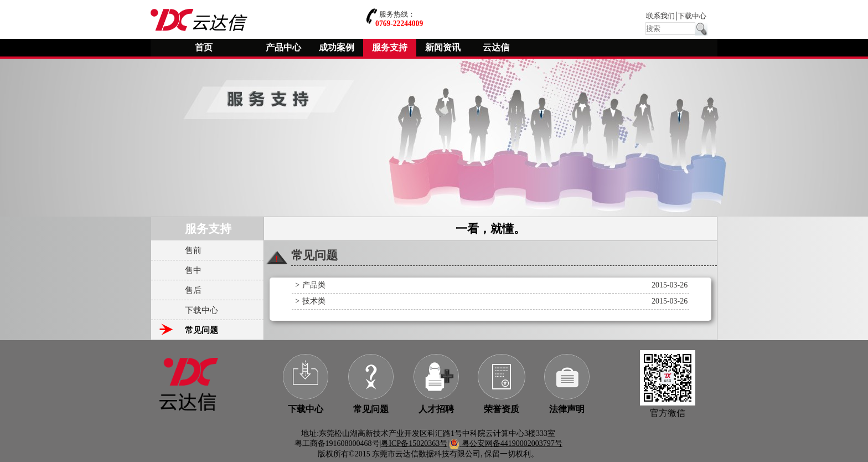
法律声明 (567, 409)
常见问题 (371, 409)
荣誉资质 (502, 409)
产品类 (314, 285)
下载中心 (692, 16)
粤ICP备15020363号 (414, 443)
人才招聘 (436, 409)
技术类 (314, 301)
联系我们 (660, 16)
